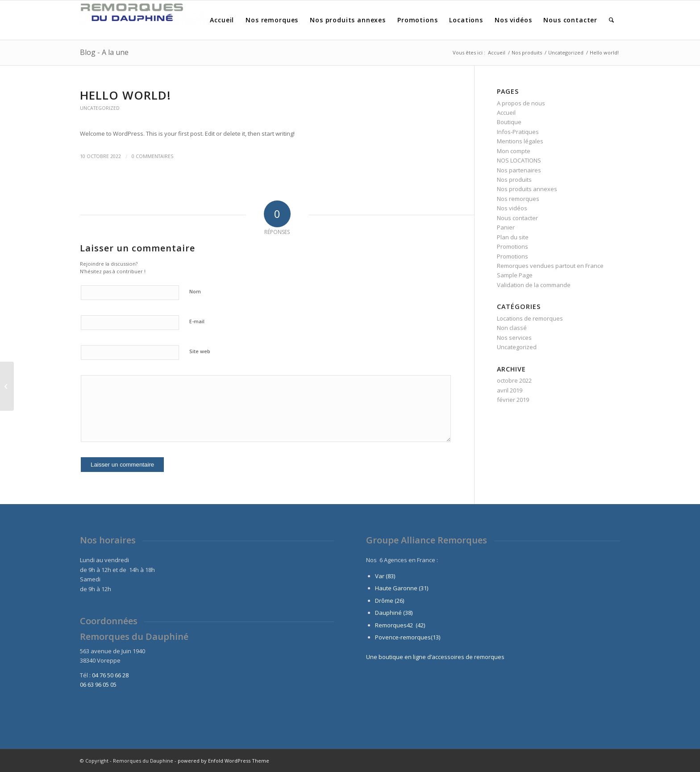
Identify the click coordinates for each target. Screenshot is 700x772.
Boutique (509, 122)
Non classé (512, 328)
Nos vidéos (512, 208)
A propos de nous (521, 103)
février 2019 (513, 400)
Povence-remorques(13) (408, 637)
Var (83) (385, 576)
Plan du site (513, 237)
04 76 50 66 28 (110, 675)
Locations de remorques (530, 318)
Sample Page (515, 275)
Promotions (512, 246)
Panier (506, 227)
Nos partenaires (519, 170)
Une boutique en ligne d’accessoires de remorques (435, 657)
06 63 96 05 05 (98, 684)
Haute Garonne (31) (402, 588)
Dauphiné (388, 613)
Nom (195, 291)
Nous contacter (517, 218)
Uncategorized (100, 108)
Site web (200, 351)
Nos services (514, 338)
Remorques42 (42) (400, 625)
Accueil (506, 113)
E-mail (197, 321)
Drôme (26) (390, 601)
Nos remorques (518, 199)
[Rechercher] (612, 20)
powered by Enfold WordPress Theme (223, 761)
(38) (408, 613)
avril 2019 (510, 390)
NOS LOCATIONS (519, 160)
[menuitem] (222, 20)
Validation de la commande (534, 285)
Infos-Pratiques (518, 132)
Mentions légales (520, 141)
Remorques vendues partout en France (550, 266)
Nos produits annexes (527, 189)
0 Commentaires (152, 156)
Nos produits (514, 179)
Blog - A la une (104, 52)
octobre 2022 (514, 380)
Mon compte (514, 151)
